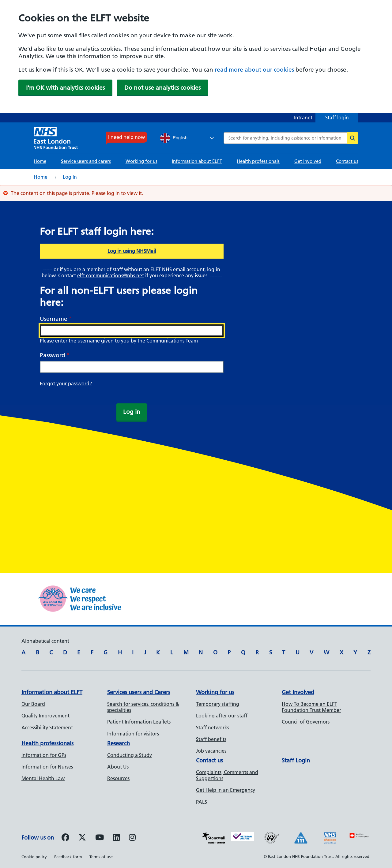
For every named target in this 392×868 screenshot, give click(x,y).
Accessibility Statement (47, 728)
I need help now (126, 137)
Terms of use (101, 857)
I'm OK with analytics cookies (65, 88)
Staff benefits (211, 739)
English (174, 138)
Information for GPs (44, 755)
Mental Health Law (43, 778)
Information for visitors (133, 734)
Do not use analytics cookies (162, 88)
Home (40, 161)
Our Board (33, 704)
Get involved (308, 161)
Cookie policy (34, 857)
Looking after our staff (222, 716)
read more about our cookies (254, 70)
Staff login (337, 118)
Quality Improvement (45, 716)
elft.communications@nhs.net (111, 275)
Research (119, 743)
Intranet (303, 118)
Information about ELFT (197, 161)
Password (53, 355)
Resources (118, 778)
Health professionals (258, 161)
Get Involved (298, 692)
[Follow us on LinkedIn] (116, 838)
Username (54, 319)
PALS (202, 802)
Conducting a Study (130, 755)
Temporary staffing (218, 704)
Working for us (141, 161)
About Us (118, 767)
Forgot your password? (66, 383)
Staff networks (213, 728)
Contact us (347, 161)
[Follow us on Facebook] (65, 838)
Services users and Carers (139, 692)
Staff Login (296, 760)
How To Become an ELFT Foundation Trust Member (311, 707)
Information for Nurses (47, 767)
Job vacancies (211, 751)
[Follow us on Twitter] (82, 838)
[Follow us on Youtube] (100, 838)
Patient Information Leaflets (139, 722)
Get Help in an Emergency (226, 790)
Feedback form (68, 857)
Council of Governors (306, 722)
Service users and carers (86, 161)
